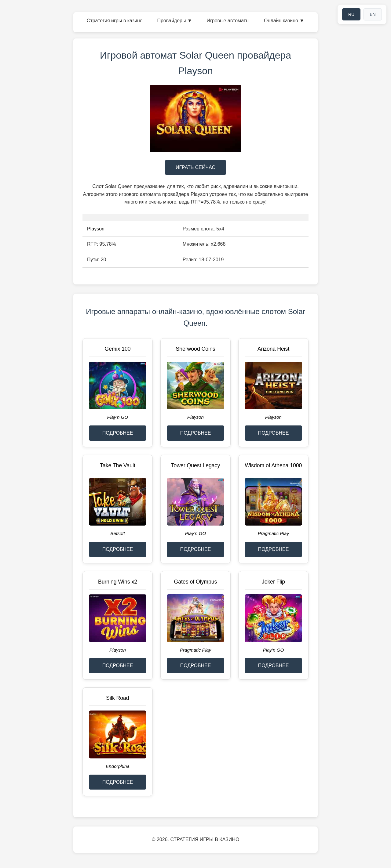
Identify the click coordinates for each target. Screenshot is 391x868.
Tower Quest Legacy (195, 465)
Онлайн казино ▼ (284, 21)
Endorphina (118, 766)
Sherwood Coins (195, 349)
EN (373, 14)
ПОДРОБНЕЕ (118, 433)
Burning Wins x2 (118, 582)
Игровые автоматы (228, 21)
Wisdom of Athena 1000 (274, 465)
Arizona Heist (274, 349)
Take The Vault (118, 465)
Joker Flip (273, 582)
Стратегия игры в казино (115, 21)
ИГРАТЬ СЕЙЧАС (195, 167)
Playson (96, 229)
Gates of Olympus (196, 582)
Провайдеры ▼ (174, 21)
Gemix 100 (117, 349)
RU (351, 14)
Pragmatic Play (273, 533)
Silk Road (117, 698)
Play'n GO (118, 417)
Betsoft (117, 533)
